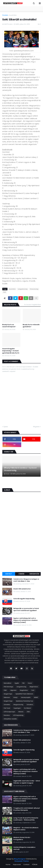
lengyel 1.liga (8, 694)
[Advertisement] (21, 548)
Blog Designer (20, 859)
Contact (26, 864)
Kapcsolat (17, 864)
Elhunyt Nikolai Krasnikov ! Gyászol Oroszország (20, 469)
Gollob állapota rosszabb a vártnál (24, 848)
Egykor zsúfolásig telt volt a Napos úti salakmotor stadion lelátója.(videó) (26, 620)
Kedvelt (9, 574)
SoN (4, 292)
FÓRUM (35, 864)
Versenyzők (34, 574)
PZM (28, 712)
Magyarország (18, 705)
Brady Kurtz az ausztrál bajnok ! (9, 326)
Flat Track (7, 708)
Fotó (33, 690)
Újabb (6, 427)
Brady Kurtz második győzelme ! (31, 326)
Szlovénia (30, 705)
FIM (23, 683)
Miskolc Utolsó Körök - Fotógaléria (22, 839)
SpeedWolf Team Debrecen (24, 694)
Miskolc (21, 712)
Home (8, 864)
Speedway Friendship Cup (24, 701)
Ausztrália (13, 15)
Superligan (17, 708)
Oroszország (34, 289)
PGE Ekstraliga (8, 687)
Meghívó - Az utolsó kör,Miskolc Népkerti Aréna (26, 829)
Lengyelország (23, 289)
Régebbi (36, 427)
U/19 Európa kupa (9, 712)
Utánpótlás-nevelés (10, 719)
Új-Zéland (27, 708)
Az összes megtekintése (32, 305)
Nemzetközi (8, 683)
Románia (7, 715)
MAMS (36, 697)
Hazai (30, 683)
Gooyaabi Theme (22, 861)
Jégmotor (13, 690)
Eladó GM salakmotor (22, 589)
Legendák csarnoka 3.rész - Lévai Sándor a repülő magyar (27, 782)
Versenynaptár (26, 697)
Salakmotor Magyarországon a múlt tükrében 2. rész (26, 580)
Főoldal (5, 15)
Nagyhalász (24, 690)
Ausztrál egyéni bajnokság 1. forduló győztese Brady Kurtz (11, 351)
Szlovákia (7, 705)
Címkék (21, 574)
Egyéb (17, 683)
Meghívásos (34, 687)
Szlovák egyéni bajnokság (24, 599)
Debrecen (7, 697)
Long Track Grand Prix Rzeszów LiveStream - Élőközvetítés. (26, 819)
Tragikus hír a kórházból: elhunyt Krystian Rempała (27, 809)
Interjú (15, 697)
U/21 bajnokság (18, 715)
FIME (5, 690)
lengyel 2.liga (8, 701)
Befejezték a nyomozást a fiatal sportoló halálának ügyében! (26, 610)
